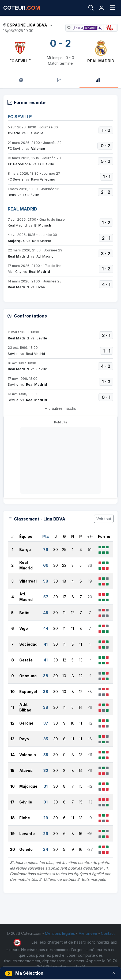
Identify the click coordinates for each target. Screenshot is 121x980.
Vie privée (88, 933)
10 (13, 692)
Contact (108, 933)
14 (13, 755)
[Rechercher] (91, 8)
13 (12, 739)
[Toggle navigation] (113, 8)
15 (12, 770)
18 (13, 818)
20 (12, 849)
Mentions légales (60, 933)
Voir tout (104, 519)
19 (13, 834)
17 (12, 802)
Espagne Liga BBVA (27, 25)
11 (13, 707)
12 (12, 723)
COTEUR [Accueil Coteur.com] (22, 8)
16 (13, 786)
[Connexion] (101, 8)
